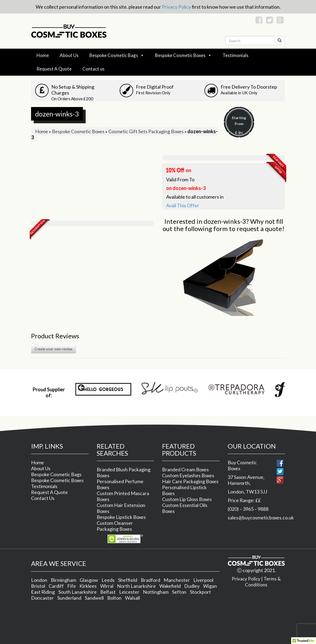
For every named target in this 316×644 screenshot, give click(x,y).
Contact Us (43, 498)
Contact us (93, 69)
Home (43, 55)
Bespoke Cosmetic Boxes (180, 55)
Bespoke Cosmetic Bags (114, 55)
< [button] (82, 388)
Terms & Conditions (263, 582)
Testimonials (236, 55)
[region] (180, 389)
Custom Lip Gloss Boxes (187, 499)
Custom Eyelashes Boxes (188, 475)
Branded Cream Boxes (185, 469)
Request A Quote (54, 69)
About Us (69, 55)
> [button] (278, 388)
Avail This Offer (183, 205)
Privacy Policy (176, 7)
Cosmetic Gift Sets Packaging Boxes (146, 131)
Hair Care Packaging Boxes (190, 481)
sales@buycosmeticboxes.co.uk (261, 518)
